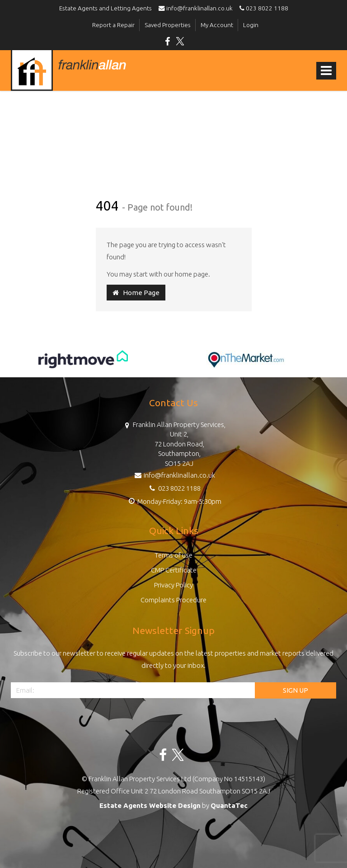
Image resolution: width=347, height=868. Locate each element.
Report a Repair (113, 25)
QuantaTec (229, 805)
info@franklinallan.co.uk (198, 8)
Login (251, 25)
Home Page (136, 293)
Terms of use (173, 555)
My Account (217, 25)
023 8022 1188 (263, 8)
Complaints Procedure (173, 600)
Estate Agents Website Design (150, 805)
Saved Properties (168, 25)
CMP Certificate (174, 570)
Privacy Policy (173, 585)
